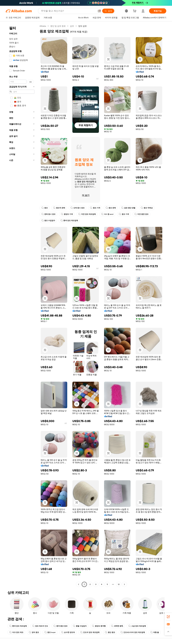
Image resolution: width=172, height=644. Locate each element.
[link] (168, 617)
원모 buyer (50, 632)
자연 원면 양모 (141, 214)
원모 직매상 (147, 208)
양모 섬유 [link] (82, 26)
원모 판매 (111, 208)
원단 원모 (110, 632)
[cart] (135, 11)
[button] (99, 11)
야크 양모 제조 (16, 632)
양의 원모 (34, 632)
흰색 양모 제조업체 (69, 221)
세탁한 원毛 (117, 626)
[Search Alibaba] (68, 11)
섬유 (72, 26)
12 (119, 584)
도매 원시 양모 (78, 208)
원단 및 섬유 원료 (58, 26)
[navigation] (22, 306)
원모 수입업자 (48, 221)
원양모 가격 (67, 214)
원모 (45, 208)
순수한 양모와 (68, 632)
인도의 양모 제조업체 (90, 632)
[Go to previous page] (79, 584)
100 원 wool (107, 214)
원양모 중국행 (99, 626)
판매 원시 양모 (48, 214)
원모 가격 (95, 208)
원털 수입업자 (80, 626)
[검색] (108, 11)
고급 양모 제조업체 (137, 626)
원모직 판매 (59, 208)
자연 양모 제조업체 (87, 214)
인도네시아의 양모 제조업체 (133, 632)
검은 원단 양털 (128, 208)
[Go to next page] (124, 584)
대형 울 (155, 632)
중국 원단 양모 (60, 626)
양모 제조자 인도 (40, 626)
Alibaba (43, 26)
